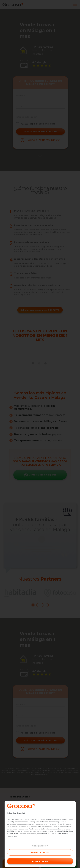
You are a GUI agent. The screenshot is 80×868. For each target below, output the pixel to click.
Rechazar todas (40, 852)
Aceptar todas (40, 861)
